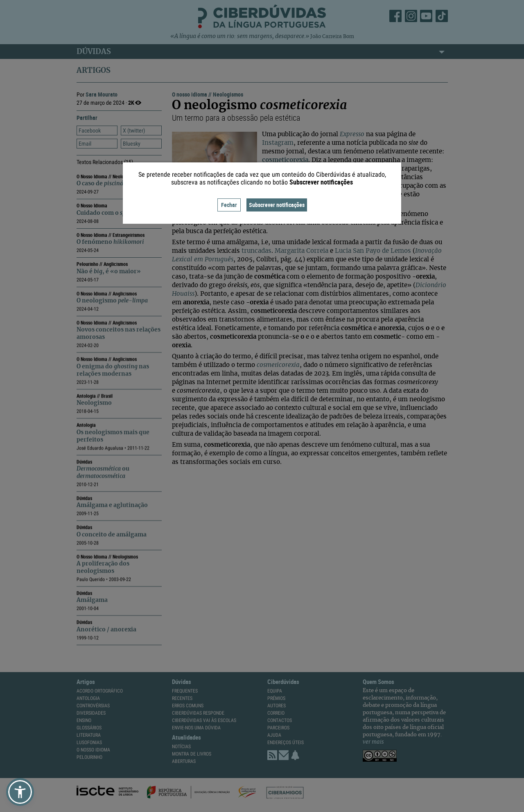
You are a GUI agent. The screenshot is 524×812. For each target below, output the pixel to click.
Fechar (229, 205)
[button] (20, 792)
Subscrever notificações (277, 205)
